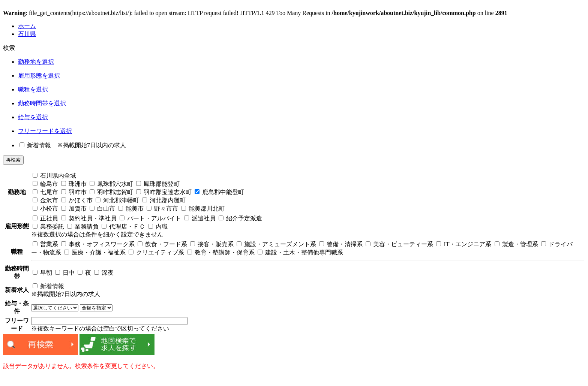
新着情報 (35, 145)
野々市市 (162, 209)
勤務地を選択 (36, 62)
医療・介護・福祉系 (95, 252)
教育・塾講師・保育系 (221, 252)
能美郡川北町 (203, 209)
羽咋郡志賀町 (111, 192)
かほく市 (77, 200)
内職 (158, 227)
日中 (65, 273)
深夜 (104, 273)
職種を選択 (33, 89)
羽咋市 (74, 192)
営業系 (45, 244)
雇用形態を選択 (39, 76)
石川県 (27, 34)
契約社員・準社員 (89, 218)
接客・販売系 (212, 244)
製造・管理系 (516, 244)
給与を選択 (33, 117)
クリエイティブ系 (156, 252)
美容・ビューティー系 (399, 244)
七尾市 (45, 192)
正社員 (45, 218)
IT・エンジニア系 (464, 244)
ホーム (27, 26)
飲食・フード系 (162, 244)
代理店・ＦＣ (123, 227)
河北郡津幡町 (117, 200)
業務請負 (83, 227)
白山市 (102, 209)
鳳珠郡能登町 (158, 184)
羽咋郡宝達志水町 (164, 192)
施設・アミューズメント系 (276, 244)
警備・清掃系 (341, 244)
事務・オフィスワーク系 (98, 244)
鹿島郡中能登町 (219, 192)
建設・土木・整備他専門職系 (300, 252)
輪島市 (45, 184)
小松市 (45, 209)
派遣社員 (200, 218)
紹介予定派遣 (240, 218)
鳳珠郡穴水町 (111, 184)
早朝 (42, 273)
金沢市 (45, 200)
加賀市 (74, 209)
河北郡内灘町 (164, 200)
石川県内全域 (54, 176)
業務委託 (48, 227)
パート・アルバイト (150, 218)
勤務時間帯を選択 (42, 103)
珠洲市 (74, 184)
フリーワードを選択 (45, 131)
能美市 (131, 209)
